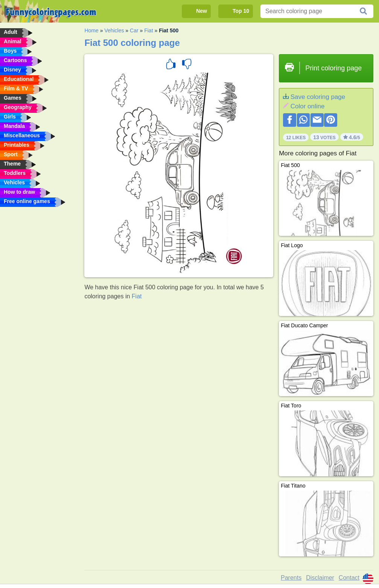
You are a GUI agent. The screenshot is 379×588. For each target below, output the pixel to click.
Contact (349, 578)
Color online (308, 106)
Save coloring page (318, 97)
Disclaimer (320, 578)
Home (91, 30)
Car (134, 30)
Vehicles (114, 30)
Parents (291, 578)
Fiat (148, 30)
